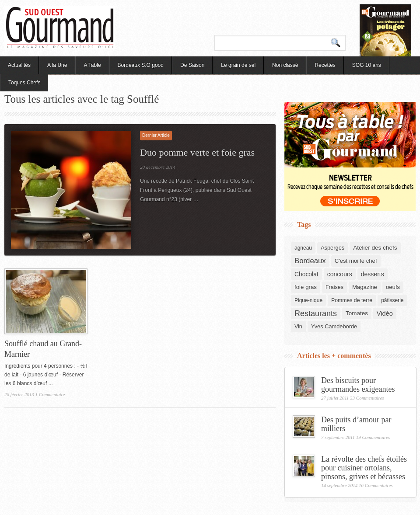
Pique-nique (308, 300)
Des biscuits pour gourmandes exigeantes (358, 385)
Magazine (365, 287)
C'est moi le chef (356, 261)
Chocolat (306, 274)
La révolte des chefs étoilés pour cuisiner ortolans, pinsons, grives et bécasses (364, 468)
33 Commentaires (367, 398)
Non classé (285, 65)
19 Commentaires (373, 437)
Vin (298, 327)
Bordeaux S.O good (141, 65)
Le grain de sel (238, 65)
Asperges (332, 248)
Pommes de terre (352, 300)
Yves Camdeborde (334, 326)
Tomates (357, 313)
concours (340, 274)
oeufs (393, 287)
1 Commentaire (50, 394)
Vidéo (385, 313)
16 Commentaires (376, 485)
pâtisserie (392, 300)
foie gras (306, 287)
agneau (303, 248)
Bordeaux (310, 261)
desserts (373, 274)
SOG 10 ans (367, 65)
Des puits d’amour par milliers (356, 424)
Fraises (334, 287)
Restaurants (316, 313)
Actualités (19, 65)
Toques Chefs (24, 83)
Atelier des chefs (375, 248)
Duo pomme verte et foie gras (197, 152)
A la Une (57, 65)
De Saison (192, 65)
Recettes (325, 65)
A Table (92, 65)
